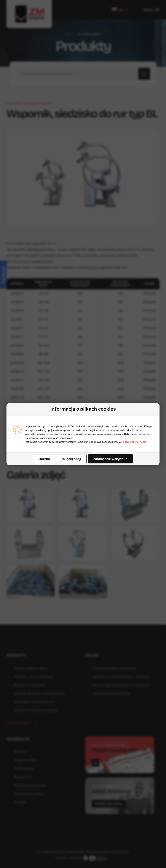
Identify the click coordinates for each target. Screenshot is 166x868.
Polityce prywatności (134, 442)
